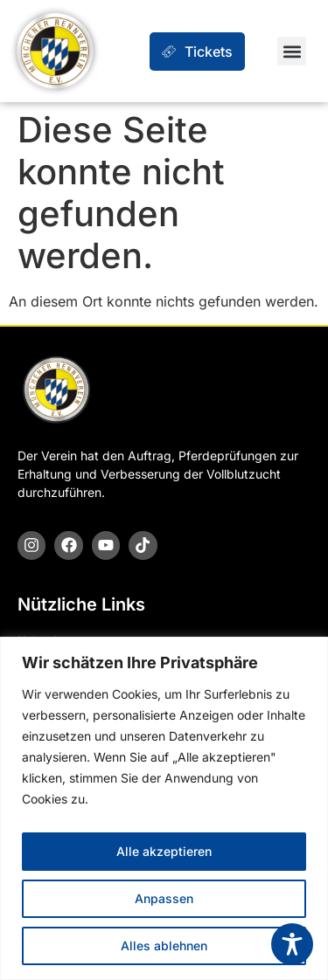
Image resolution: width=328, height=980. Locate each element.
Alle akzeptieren (164, 851)
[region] (164, 808)
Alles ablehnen (164, 945)
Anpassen (164, 898)
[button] (292, 51)
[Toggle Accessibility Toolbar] (292, 944)
